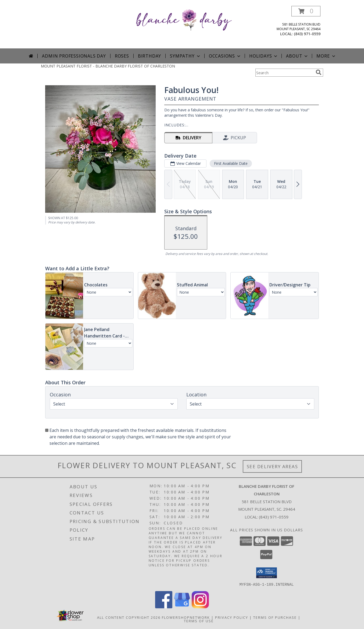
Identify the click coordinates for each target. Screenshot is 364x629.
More (326, 56)
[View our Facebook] (164, 607)
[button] (306, 11)
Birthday (149, 56)
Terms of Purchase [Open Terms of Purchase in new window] (275, 617)
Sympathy (185, 56)
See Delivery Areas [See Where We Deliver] (272, 466)
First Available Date (231, 163)
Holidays (264, 56)
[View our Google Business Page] (182, 607)
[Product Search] (284, 73)
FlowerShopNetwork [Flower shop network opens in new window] (186, 617)
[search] (319, 72)
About (297, 56)
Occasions (225, 56)
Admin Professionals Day (74, 56)
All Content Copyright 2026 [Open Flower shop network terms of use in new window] (129, 617)
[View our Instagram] (200, 607)
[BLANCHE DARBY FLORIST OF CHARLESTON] (184, 19)
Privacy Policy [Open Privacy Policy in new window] (232, 617)
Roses (122, 56)
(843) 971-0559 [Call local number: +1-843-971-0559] (307, 34)
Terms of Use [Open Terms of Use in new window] (199, 621)
